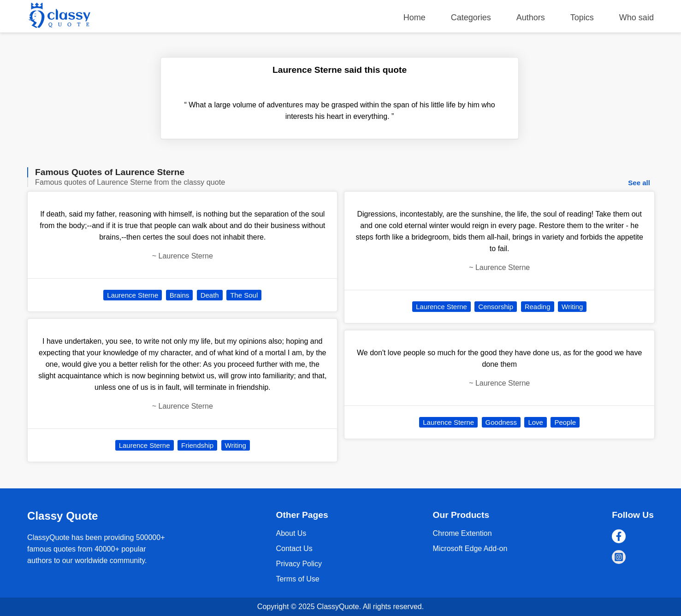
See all (639, 183)
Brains (180, 295)
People (565, 422)
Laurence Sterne (133, 295)
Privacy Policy (299, 564)
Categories (471, 18)
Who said (637, 18)
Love (536, 422)
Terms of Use (298, 579)
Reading (538, 307)
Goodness (501, 422)
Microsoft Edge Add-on (470, 549)
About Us (291, 533)
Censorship (496, 307)
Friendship (197, 445)
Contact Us (294, 549)
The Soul (244, 295)
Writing (236, 445)
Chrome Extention (462, 533)
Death (210, 295)
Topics (582, 18)
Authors (531, 18)
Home (415, 18)
